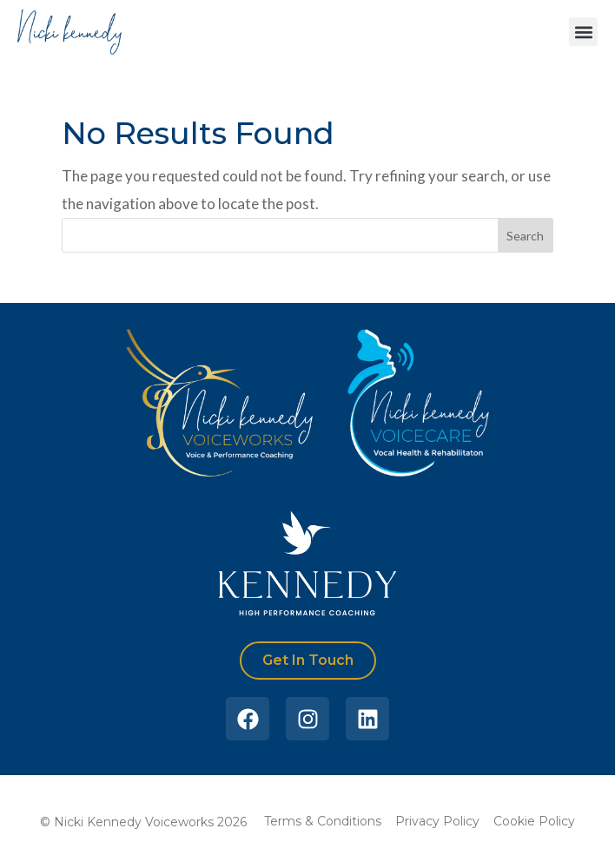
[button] (583, 32)
